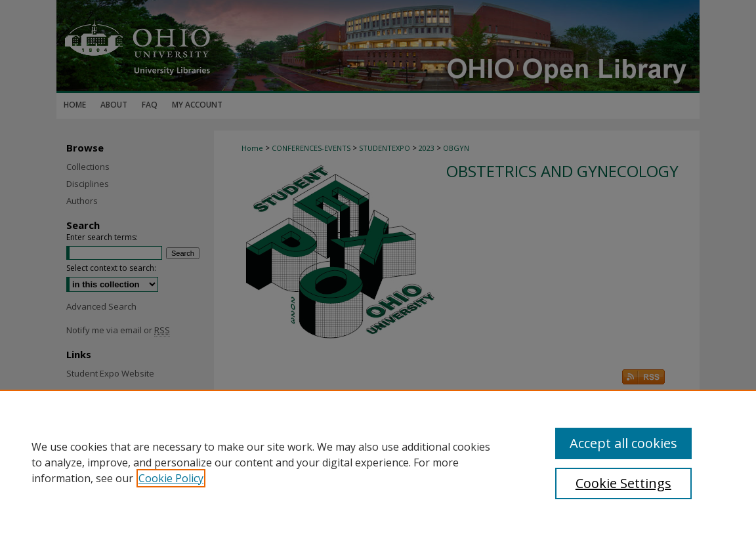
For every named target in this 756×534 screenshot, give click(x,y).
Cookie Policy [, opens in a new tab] (171, 478)
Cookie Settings (623, 483)
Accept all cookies (623, 443)
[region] (378, 462)
